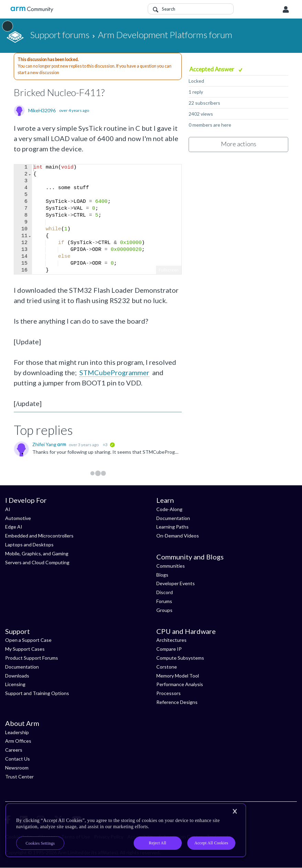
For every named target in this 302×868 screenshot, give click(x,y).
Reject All (158, 843)
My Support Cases (25, 649)
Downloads (17, 676)
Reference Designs (177, 702)
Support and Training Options (37, 693)
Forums (164, 601)
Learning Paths (172, 527)
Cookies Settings (40, 843)
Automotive (18, 518)
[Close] (235, 811)
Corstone (167, 667)
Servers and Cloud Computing (37, 562)
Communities (171, 566)
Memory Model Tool (178, 676)
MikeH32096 (42, 111)
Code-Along (169, 509)
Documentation (173, 518)
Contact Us (18, 759)
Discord (165, 592)
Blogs (162, 575)
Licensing (15, 684)
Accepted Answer (212, 69)
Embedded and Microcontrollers (39, 536)
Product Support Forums (32, 658)
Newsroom (17, 768)
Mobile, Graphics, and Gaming (37, 553)
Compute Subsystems (180, 658)
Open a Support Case (28, 640)
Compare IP (169, 649)
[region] (126, 830)
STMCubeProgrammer (114, 372)
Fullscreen (169, 270)
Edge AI (14, 527)
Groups (164, 610)
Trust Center (19, 777)
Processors (169, 693)
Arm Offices (18, 741)
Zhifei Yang (45, 444)
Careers (14, 750)
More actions (239, 144)
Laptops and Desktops (29, 545)
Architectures (171, 640)
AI (8, 509)
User (286, 10)
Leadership (17, 732)
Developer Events (176, 583)
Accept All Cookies (211, 843)
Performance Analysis (180, 684)
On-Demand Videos (178, 536)
